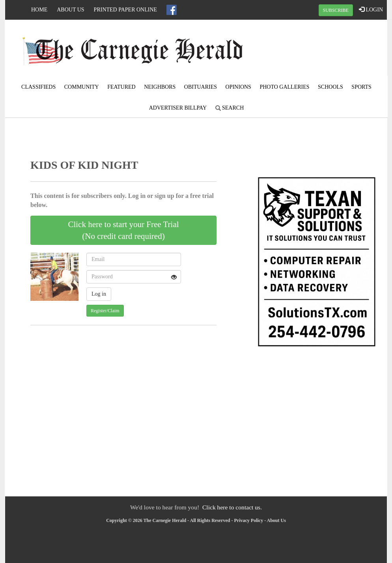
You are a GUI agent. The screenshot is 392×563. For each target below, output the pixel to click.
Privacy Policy (249, 520)
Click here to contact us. (232, 507)
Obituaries (201, 87)
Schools (330, 87)
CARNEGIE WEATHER (323, 49)
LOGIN (371, 9)
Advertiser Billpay (178, 108)
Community (82, 87)
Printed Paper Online (126, 10)
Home (39, 10)
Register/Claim (105, 311)
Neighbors (160, 87)
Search (230, 108)
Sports (361, 87)
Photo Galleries (284, 87)
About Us (70, 10)
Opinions (238, 87)
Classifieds (38, 87)
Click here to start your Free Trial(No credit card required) (123, 230)
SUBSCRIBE (336, 10)
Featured (121, 87)
